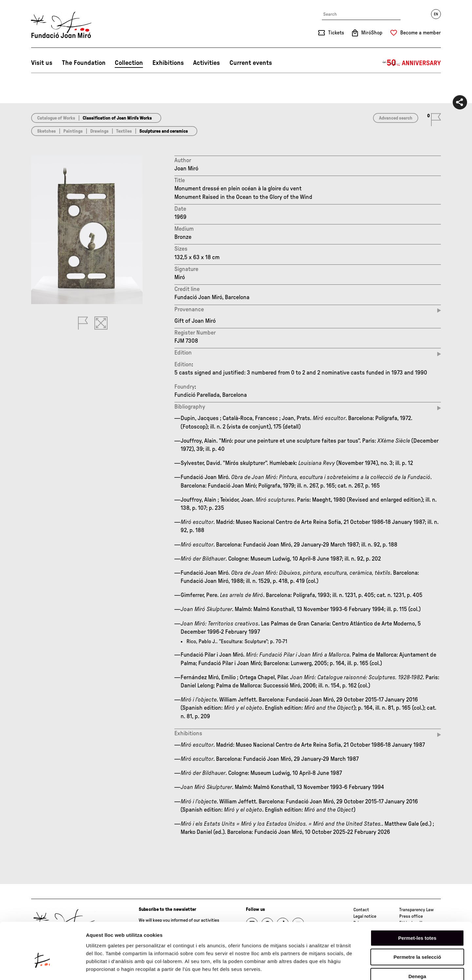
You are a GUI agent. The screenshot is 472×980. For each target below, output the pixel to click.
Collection (129, 63)
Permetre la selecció (417, 919)
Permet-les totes (417, 900)
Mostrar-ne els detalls (377, 967)
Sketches (46, 131)
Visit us (42, 63)
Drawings (99, 131)
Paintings (73, 131)
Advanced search (396, 118)
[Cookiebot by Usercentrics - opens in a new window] (42, 967)
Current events (251, 63)
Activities (206, 63)
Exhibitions (168, 63)
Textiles (124, 131)
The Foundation (84, 63)
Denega (417, 938)
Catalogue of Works (56, 118)
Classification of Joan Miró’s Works (117, 118)
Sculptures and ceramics (164, 131)
